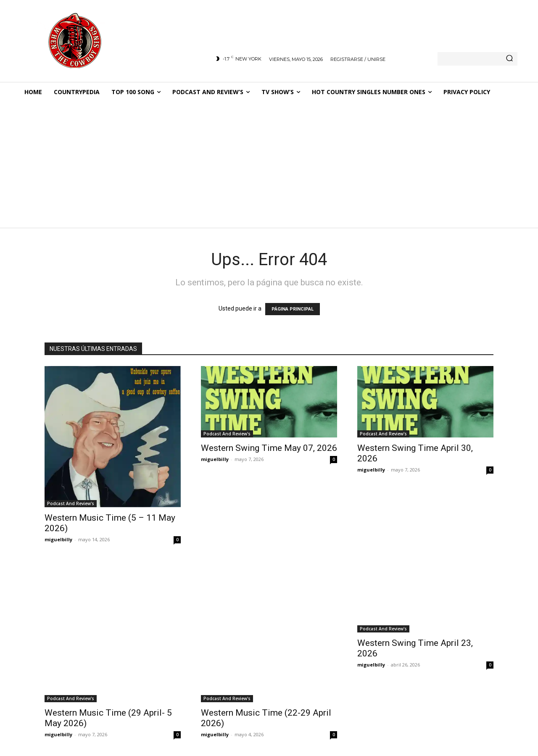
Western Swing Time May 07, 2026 (269, 448)
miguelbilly (58, 539)
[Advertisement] (269, 165)
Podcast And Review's (71, 503)
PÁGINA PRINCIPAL (293, 309)
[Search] (509, 59)
